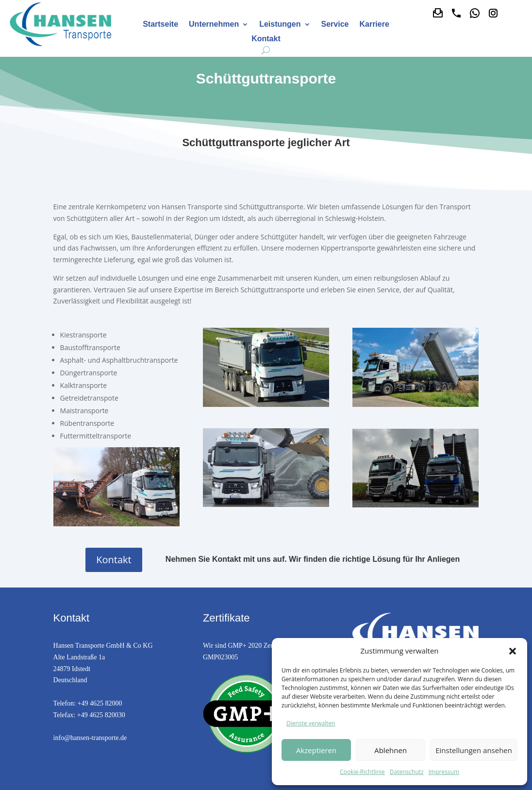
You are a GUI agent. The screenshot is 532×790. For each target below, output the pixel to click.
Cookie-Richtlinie (362, 772)
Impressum (444, 772)
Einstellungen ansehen (474, 750)
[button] (513, 651)
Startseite (160, 25)
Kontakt (266, 39)
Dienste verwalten (311, 723)
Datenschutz (407, 772)
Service (335, 25)
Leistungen (280, 25)
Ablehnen (391, 750)
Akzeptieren (316, 750)
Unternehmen (214, 25)
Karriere (374, 25)
